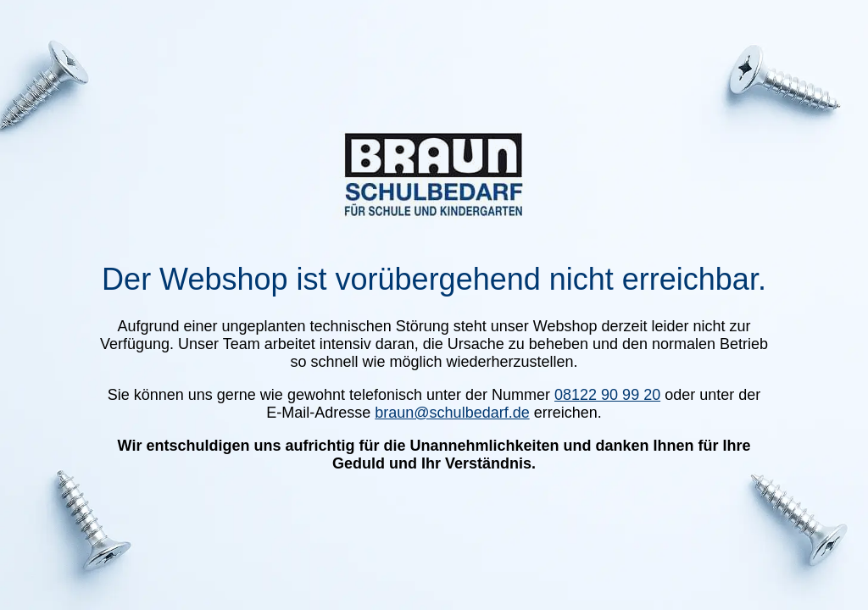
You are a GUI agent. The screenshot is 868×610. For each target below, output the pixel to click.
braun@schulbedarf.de (452, 413)
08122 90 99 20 (607, 395)
